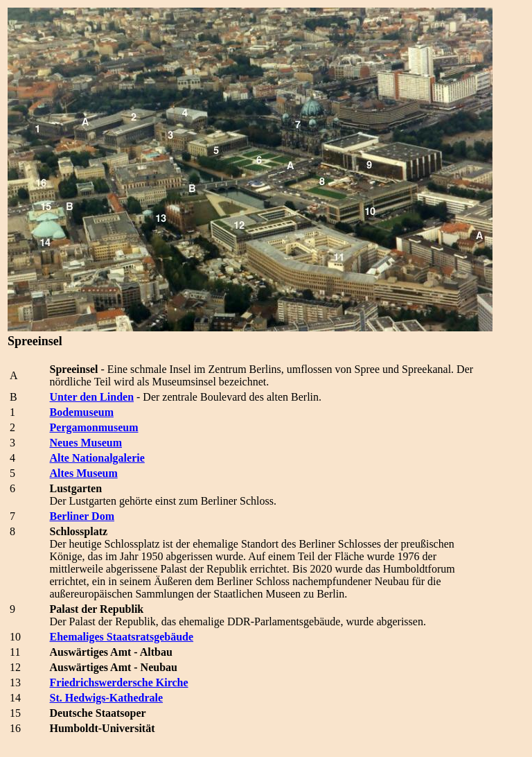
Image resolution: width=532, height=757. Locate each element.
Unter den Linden (92, 397)
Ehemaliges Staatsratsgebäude (122, 637)
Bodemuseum (82, 412)
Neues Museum (86, 443)
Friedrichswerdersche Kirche (119, 682)
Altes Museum (84, 473)
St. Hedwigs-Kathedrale (107, 698)
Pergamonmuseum (94, 427)
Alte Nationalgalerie (97, 458)
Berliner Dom (82, 516)
